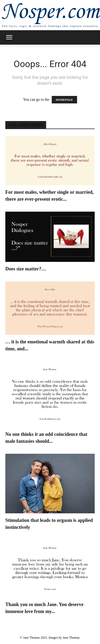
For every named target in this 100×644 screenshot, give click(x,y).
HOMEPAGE (64, 100)
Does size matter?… (26, 269)
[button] (9, 37)
